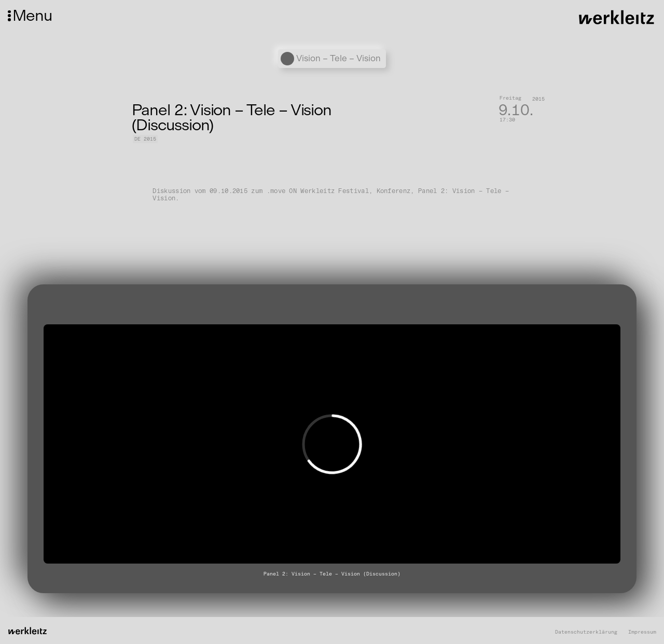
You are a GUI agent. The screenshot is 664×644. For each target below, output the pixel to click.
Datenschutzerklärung (586, 632)
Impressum (642, 632)
